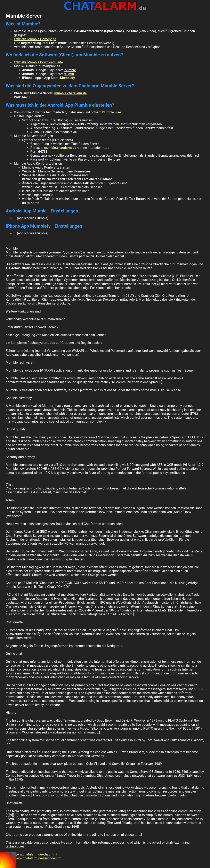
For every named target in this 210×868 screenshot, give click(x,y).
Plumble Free (111, 112)
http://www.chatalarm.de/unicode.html (34, 858)
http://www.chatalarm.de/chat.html (31, 854)
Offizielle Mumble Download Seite (38, 62)
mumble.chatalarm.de (71, 93)
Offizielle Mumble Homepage (35, 39)
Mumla (69, 74)
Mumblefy (67, 78)
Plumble (70, 70)
